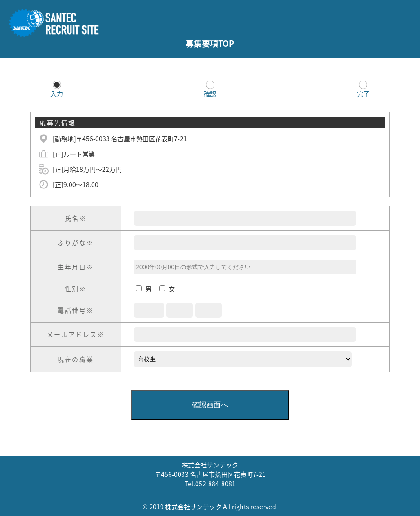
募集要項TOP (210, 43)
